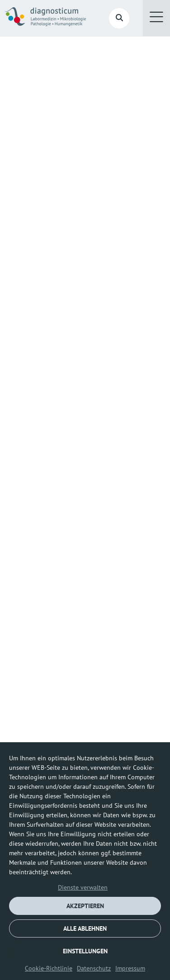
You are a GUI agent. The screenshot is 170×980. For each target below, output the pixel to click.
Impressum (130, 968)
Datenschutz (94, 968)
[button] (156, 18)
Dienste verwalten (83, 887)
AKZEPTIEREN (85, 906)
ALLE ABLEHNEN (85, 928)
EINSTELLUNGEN (85, 951)
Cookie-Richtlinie (49, 968)
